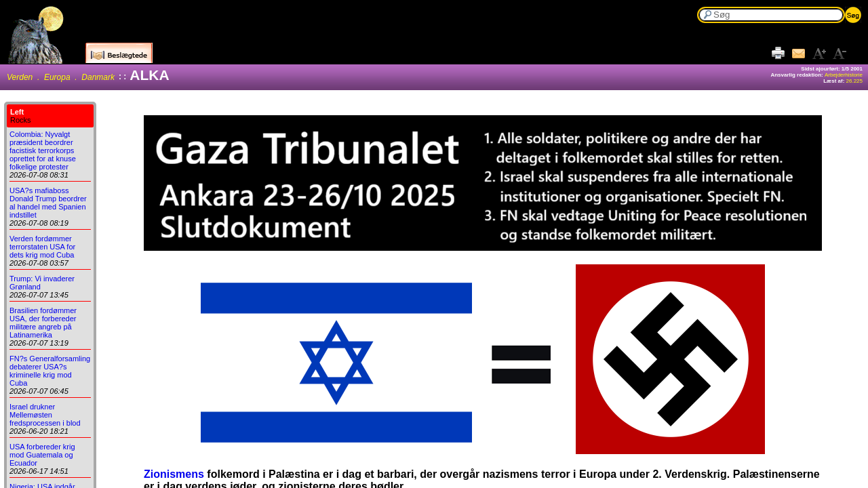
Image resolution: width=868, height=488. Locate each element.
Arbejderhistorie (844, 75)
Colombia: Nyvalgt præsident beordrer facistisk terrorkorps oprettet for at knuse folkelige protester (43, 150)
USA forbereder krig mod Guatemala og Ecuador (42, 455)
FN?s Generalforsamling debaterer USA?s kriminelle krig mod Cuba (50, 371)
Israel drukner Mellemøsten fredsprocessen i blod (45, 415)
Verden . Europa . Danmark (61, 77)
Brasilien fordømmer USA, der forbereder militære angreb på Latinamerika (43, 323)
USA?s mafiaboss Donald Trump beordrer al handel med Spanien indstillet (48, 203)
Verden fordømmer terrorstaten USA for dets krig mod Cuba (42, 247)
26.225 (854, 81)
